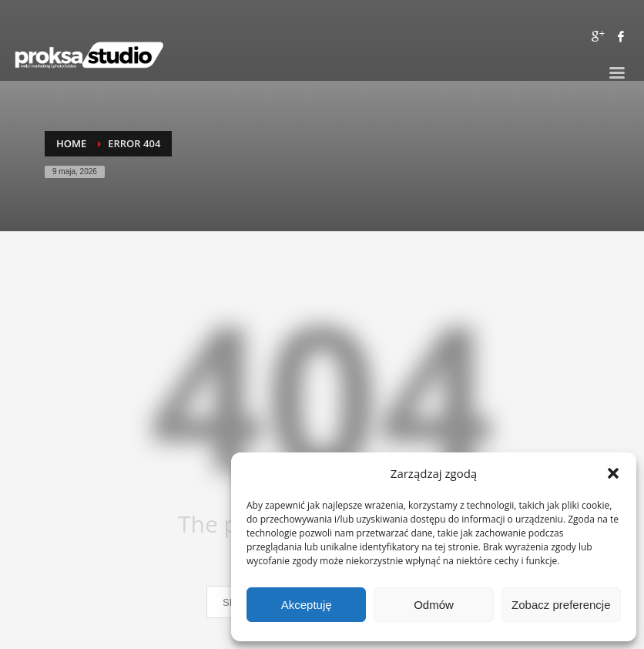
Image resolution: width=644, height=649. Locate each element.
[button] (613, 473)
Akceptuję (307, 605)
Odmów (434, 605)
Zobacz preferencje (561, 605)
